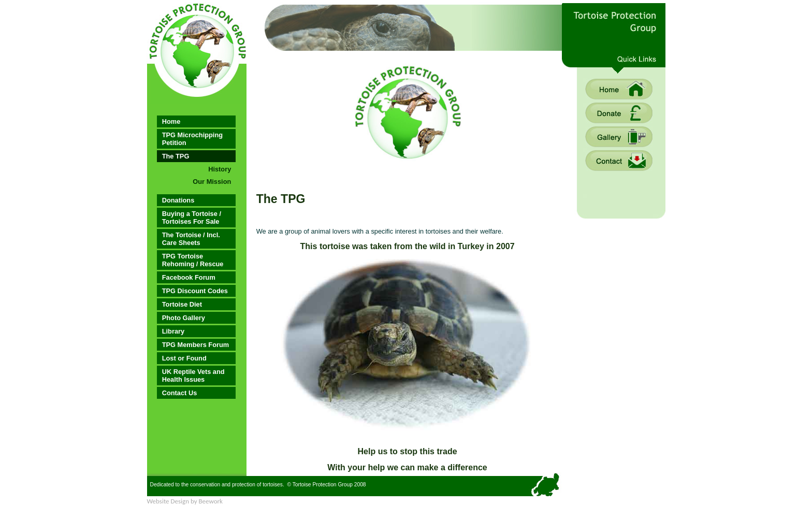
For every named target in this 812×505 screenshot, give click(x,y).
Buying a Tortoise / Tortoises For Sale (192, 218)
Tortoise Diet (182, 304)
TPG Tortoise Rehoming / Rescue (193, 260)
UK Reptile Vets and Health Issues (193, 376)
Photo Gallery (184, 318)
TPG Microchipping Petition (192, 139)
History (220, 169)
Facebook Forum (189, 277)
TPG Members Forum (195, 345)
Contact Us (180, 393)
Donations (178, 200)
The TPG (176, 156)
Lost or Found (184, 358)
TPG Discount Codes (195, 291)
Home (171, 121)
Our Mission (212, 182)
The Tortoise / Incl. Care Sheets (191, 239)
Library (173, 331)
